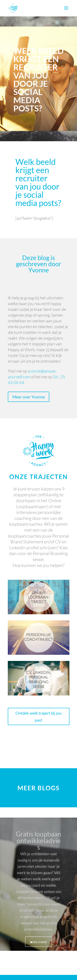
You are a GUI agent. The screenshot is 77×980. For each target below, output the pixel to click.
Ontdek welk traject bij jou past (38, 716)
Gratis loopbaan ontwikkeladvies (38, 845)
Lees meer (38, 946)
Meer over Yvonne (29, 397)
